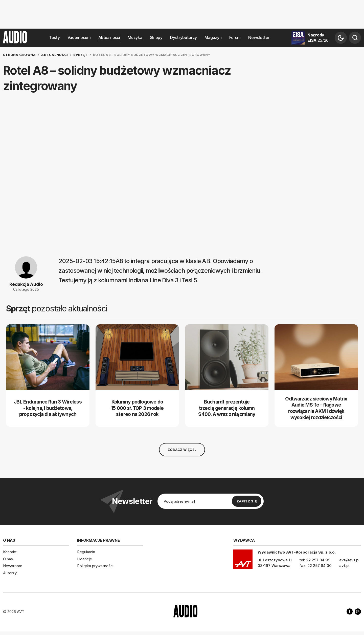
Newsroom (13, 566)
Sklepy (156, 38)
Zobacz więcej (182, 450)
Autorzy (10, 573)
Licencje (85, 559)
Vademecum (79, 38)
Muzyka (135, 38)
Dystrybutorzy (184, 38)
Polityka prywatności (95, 566)
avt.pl (344, 566)
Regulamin (86, 552)
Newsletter (259, 38)
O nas (8, 559)
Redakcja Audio (26, 284)
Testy (54, 38)
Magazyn (213, 38)
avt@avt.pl (349, 560)
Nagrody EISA (318, 38)
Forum (235, 38)
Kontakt (10, 552)
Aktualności (109, 38)
